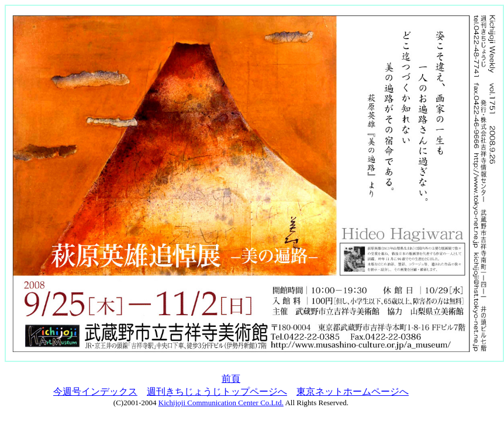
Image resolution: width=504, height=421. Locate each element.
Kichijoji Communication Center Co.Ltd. (221, 403)
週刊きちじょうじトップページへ (217, 391)
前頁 (231, 379)
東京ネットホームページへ (353, 391)
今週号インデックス (95, 391)
